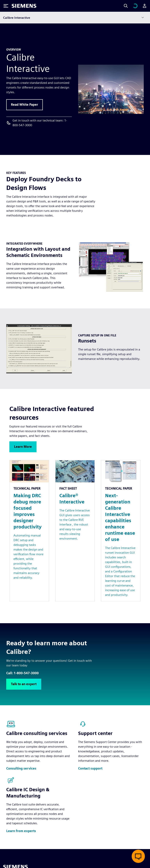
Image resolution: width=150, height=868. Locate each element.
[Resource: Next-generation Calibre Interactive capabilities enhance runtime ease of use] (121, 531)
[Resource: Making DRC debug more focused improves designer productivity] (29, 531)
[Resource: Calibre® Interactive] (75, 531)
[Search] (126, 6)
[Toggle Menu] (6, 6)
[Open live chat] (138, 856)
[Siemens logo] (24, 6)
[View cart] (135, 6)
